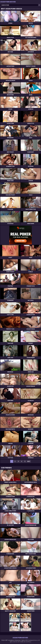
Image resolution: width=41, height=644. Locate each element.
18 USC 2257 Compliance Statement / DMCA (13, 640)
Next (29, 461)
